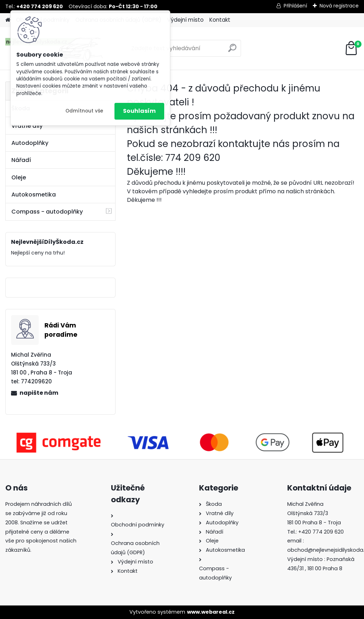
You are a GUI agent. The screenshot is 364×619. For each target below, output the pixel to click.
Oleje (19, 177)
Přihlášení (295, 6)
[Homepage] (8, 20)
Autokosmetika (34, 195)
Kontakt (220, 20)
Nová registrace (339, 6)
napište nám (39, 393)
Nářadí (21, 160)
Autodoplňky (30, 143)
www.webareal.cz (211, 612)
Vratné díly (27, 126)
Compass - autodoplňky (47, 212)
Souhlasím (139, 111)
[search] (232, 51)
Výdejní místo (185, 20)
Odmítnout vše (84, 111)
